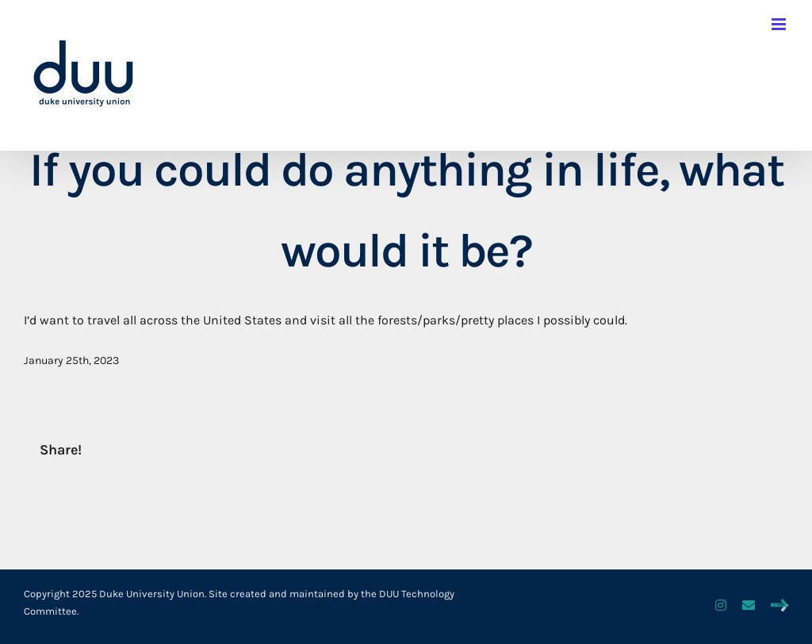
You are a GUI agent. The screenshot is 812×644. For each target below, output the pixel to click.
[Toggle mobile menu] (780, 24)
